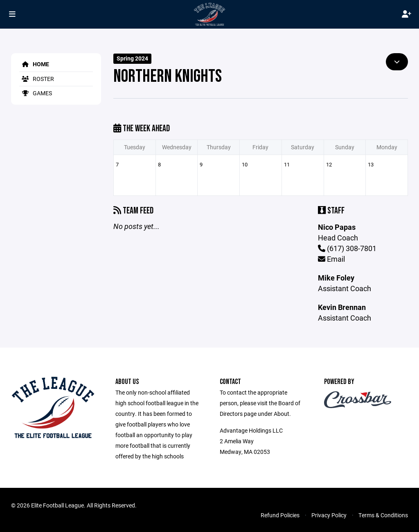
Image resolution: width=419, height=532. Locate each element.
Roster (37, 79)
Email (331, 259)
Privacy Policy (329, 515)
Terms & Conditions (383, 515)
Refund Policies (280, 515)
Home (34, 64)
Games (36, 93)
